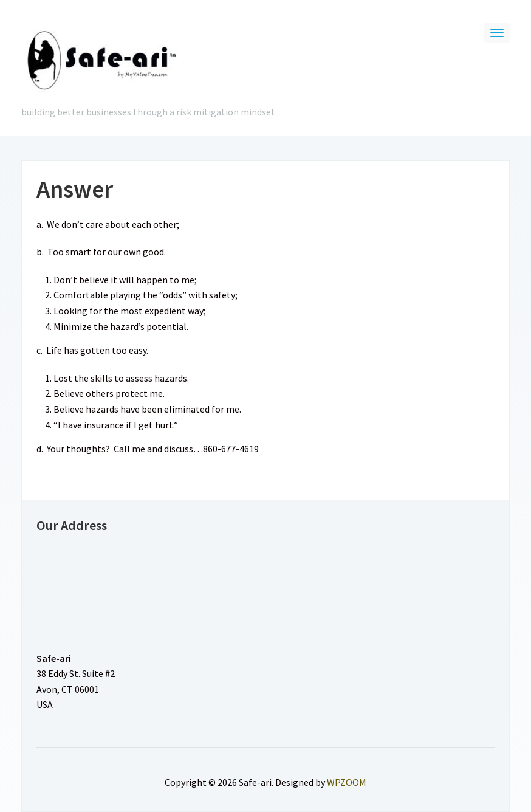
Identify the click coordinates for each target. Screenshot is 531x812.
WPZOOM (347, 782)
